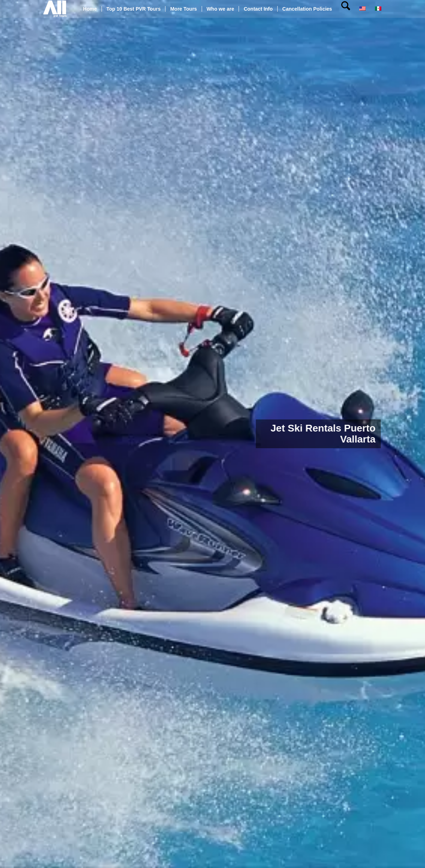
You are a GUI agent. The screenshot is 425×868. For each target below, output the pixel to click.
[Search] (346, 9)
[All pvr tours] (55, 9)
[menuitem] (90, 9)
